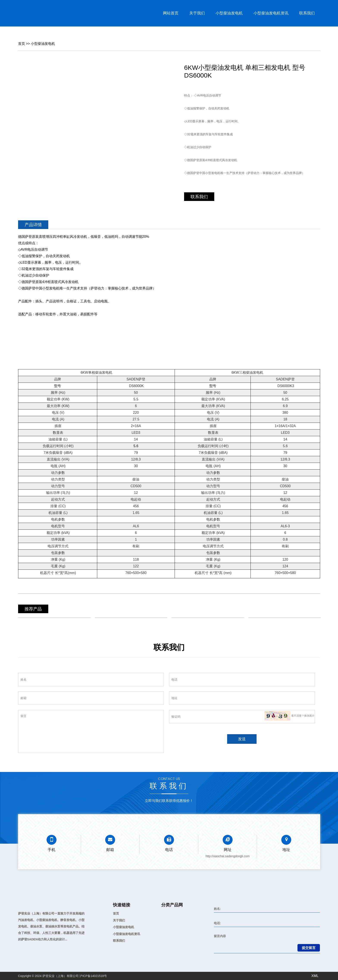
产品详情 (33, 225)
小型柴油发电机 (229, 13)
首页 (22, 44)
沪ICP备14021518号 (93, 976)
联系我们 (307, 13)
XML (315, 976)
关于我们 (197, 13)
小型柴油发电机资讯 (271, 13)
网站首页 (171, 13)
